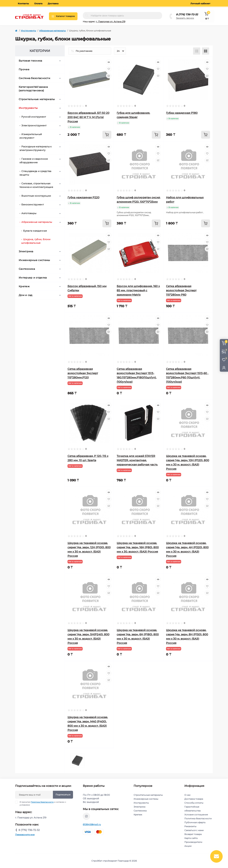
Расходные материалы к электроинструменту (36, 148)
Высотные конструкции (36, 196)
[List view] (197, 51)
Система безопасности (34, 78)
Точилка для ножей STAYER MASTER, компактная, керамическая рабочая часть (137, 460)
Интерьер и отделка (33, 278)
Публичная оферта (195, 822)
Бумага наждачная (35, 231)
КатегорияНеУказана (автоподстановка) (33, 89)
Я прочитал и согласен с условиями (43, 803)
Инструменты (28, 31)
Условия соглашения (196, 815)
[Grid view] (206, 51)
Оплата (38, 3)
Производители (193, 842)
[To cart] (107, 135)
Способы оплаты (194, 803)
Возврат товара (193, 834)
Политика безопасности (42, 802)
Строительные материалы (37, 99)
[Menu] (63, 16)
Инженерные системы (34, 260)
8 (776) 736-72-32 (187, 14)
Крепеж (24, 286)
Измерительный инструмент (31, 136)
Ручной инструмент (34, 117)
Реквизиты (190, 826)
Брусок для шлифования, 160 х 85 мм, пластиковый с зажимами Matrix (138, 290)
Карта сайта (191, 838)
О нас (187, 795)
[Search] (87, 16)
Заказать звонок (185, 18)
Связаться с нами (194, 830)
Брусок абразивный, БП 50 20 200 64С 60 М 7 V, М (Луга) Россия (88, 117)
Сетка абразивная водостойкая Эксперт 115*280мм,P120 (83, 373)
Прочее (24, 69)
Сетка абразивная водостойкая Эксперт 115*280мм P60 (181, 290)
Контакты (23, 3)
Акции (188, 846)
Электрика (26, 251)
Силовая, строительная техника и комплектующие (36, 185)
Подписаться (63, 795)
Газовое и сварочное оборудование (34, 161)
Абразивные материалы (52, 31)
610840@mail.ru (92, 824)
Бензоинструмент (33, 204)
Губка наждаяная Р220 (83, 197)
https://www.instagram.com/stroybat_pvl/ (86, 816)
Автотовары (29, 213)
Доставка (53, 3)
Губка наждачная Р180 (182, 113)
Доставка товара (194, 799)
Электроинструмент (34, 125)
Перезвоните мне (25, 835)
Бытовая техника (30, 61)
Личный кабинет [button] (200, 3)
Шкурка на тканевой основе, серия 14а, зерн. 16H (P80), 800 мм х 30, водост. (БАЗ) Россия (138, 547)
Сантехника (27, 269)
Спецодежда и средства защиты (35, 173)
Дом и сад (26, 295)
